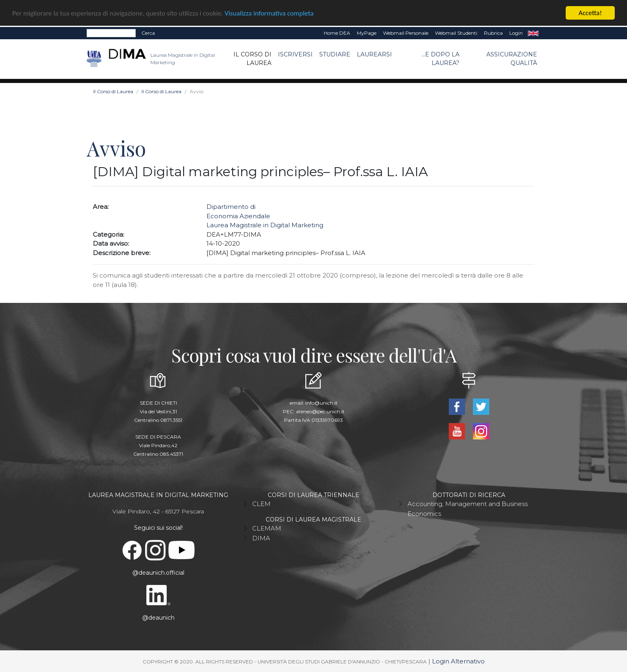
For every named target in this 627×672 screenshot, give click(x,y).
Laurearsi (374, 54)
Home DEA (337, 33)
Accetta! (590, 13)
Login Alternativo (458, 661)
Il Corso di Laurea (252, 59)
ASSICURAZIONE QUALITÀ (512, 59)
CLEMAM (267, 528)
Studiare (335, 54)
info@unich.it (321, 403)
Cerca (148, 33)
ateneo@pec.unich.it (320, 411)
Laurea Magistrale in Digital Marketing (265, 225)
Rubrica (493, 33)
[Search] (111, 33)
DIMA (261, 538)
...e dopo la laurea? (440, 59)
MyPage (367, 33)
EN (533, 33)
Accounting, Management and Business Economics (468, 509)
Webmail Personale (406, 33)
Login (516, 33)
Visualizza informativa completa (269, 13)
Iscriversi (295, 54)
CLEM (261, 504)
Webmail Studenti (456, 33)
